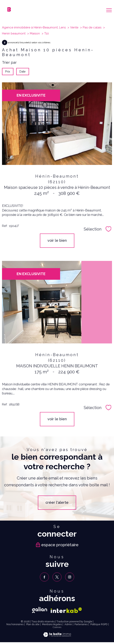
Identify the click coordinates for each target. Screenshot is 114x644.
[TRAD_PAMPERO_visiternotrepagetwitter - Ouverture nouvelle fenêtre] (57, 577)
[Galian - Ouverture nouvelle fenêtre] (40, 610)
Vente (74, 27)
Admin (68, 624)
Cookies (57, 627)
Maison (35, 33)
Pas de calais (92, 27)
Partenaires (81, 624)
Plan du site (33, 624)
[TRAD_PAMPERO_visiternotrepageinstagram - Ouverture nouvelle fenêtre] (70, 577)
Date (23, 71)
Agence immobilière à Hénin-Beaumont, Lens (34, 27)
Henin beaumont (14, 33)
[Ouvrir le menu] (109, 10)
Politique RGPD (99, 624)
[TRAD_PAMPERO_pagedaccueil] (9, 10)
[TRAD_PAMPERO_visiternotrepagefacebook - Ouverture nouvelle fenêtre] (44, 577)
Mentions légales (52, 624)
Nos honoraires (15, 624)
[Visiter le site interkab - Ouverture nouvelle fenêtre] (66, 610)
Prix (8, 71)
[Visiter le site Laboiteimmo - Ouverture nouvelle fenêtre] (57, 635)
